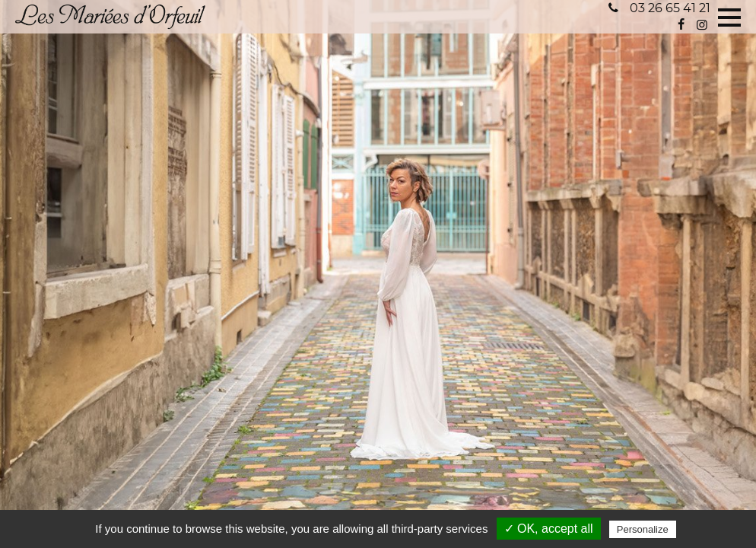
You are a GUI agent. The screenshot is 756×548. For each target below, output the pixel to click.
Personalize (643, 529)
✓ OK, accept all (549, 529)
